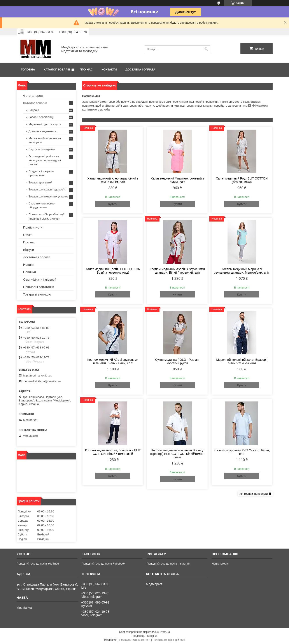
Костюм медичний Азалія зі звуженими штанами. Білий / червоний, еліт (177, 271)
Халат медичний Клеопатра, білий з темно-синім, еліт (113, 180)
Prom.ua (165, 632)
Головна (28, 70)
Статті (28, 235)
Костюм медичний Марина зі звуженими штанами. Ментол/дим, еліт (242, 271)
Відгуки (29, 250)
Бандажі (34, 110)
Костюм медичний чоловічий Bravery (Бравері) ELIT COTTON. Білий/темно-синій (177, 454)
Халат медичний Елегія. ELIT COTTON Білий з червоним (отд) (113, 271)
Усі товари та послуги (253, 494)
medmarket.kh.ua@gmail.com (42, 381)
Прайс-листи (33, 227)
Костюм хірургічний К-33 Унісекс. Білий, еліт (242, 452)
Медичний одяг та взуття (45, 124)
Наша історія (220, 564)
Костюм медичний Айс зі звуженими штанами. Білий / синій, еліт (113, 361)
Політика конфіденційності (169, 640)
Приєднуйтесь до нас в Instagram (168, 564)
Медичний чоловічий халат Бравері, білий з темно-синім (242, 361)
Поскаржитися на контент (135, 640)
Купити (113, 204)
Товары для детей (41, 182)
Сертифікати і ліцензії (40, 279)
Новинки (30, 272)
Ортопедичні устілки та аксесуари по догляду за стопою (45, 160)
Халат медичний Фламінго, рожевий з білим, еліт (177, 180)
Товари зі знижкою (37, 294)
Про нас (86, 70)
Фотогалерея (33, 96)
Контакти (109, 70)
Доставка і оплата (140, 70)
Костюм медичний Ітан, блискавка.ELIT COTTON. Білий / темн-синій (113, 452)
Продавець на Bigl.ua (144, 636)
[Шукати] (206, 49)
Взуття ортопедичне (42, 149)
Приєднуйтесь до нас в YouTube (38, 564)
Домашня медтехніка (43, 131)
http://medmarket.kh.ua (38, 376)
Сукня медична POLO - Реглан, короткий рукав (177, 361)
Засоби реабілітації (41, 117)
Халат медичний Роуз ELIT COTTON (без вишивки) (242, 180)
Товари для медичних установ (48, 196)
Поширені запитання (39, 287)
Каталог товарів (57, 70)
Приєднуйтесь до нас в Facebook (103, 564)
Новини (29, 265)
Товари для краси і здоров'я (47, 189)
